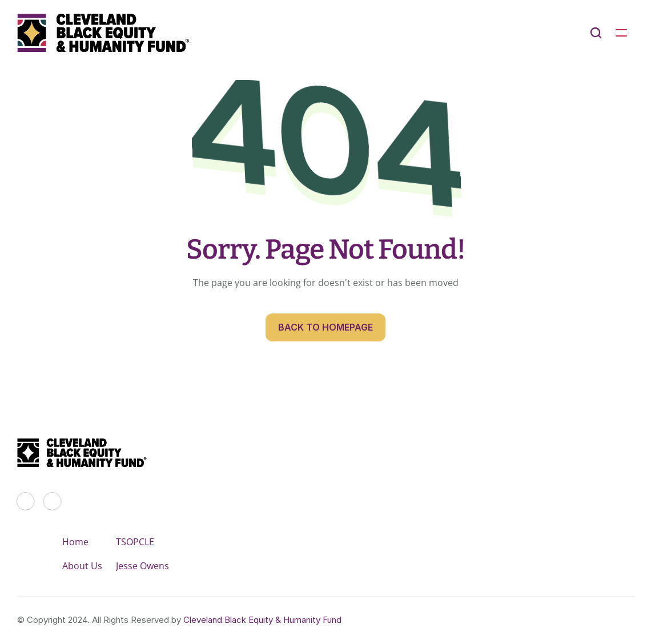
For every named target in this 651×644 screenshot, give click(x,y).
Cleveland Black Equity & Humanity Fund (262, 620)
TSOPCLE (135, 542)
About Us (82, 566)
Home (75, 542)
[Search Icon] (596, 33)
